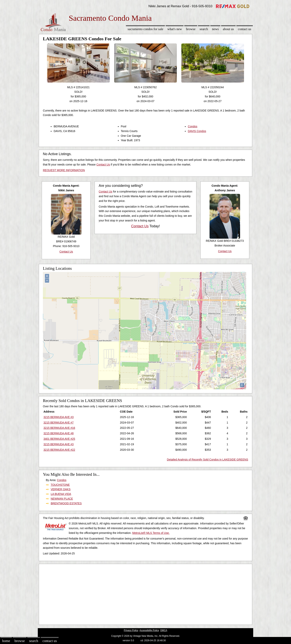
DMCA (164, 630)
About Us (228, 29)
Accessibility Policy (149, 630)
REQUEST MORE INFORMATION (64, 170)
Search (204, 29)
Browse (191, 29)
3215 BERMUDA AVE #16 (59, 428)
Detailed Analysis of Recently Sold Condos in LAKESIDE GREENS (207, 460)
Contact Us (245, 29)
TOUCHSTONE (60, 485)
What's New (175, 29)
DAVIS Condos (197, 131)
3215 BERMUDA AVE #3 (59, 417)
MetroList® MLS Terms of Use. (151, 533)
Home (6, 641)
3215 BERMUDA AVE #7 (59, 423)
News (216, 29)
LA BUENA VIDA (61, 494)
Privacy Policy (131, 630)
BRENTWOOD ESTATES (66, 503)
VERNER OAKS (61, 489)
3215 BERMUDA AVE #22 (59, 450)
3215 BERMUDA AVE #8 (59, 433)
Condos (192, 126)
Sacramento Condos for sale (145, 29)
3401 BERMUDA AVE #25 (59, 439)
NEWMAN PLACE (62, 499)
